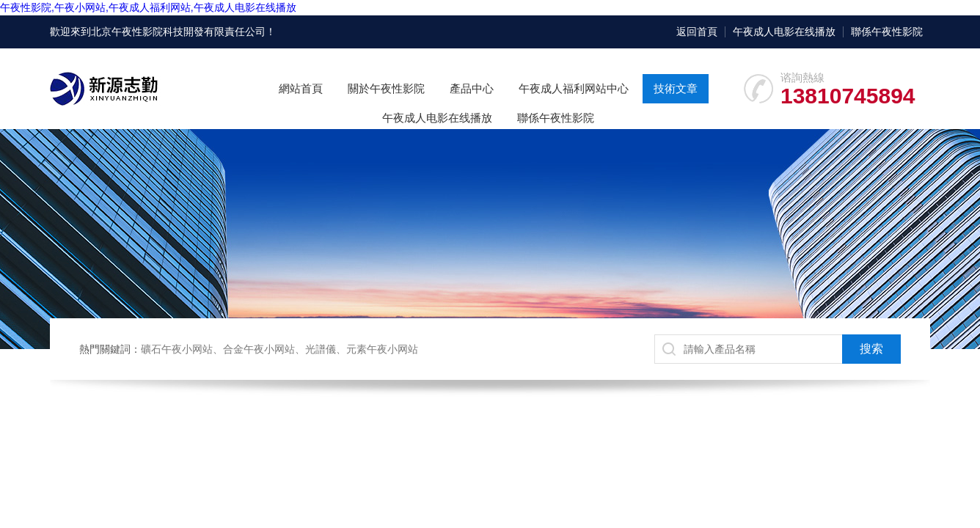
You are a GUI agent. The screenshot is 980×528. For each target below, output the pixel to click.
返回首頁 (697, 32)
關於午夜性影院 (386, 88)
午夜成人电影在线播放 (784, 32)
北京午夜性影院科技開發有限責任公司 (178, 32)
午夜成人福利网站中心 (574, 88)
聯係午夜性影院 (887, 32)
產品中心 (472, 88)
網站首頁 (301, 88)
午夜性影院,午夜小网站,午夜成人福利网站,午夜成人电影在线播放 (148, 7)
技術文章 (676, 88)
